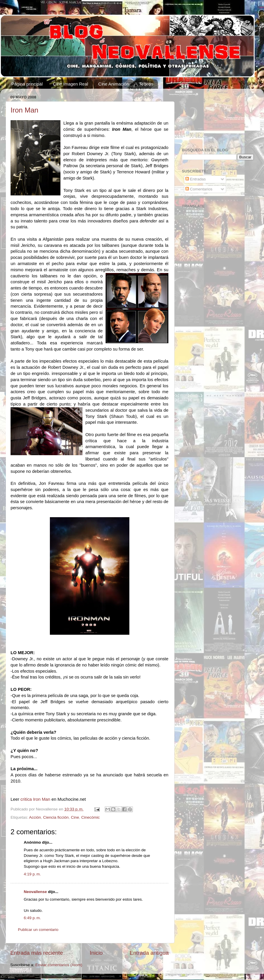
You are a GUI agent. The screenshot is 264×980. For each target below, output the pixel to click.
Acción (35, 817)
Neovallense (35, 892)
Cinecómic (90, 817)
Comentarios (199, 189)
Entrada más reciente (37, 953)
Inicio (96, 953)
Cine (75, 817)
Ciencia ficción (56, 817)
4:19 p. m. (32, 874)
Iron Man (24, 110)
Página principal (27, 84)
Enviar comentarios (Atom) (59, 965)
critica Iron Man (35, 799)
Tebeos (146, 84)
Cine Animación (114, 84)
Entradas (196, 179)
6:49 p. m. (32, 918)
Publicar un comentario (38, 930)
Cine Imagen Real (70, 84)
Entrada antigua (149, 953)
